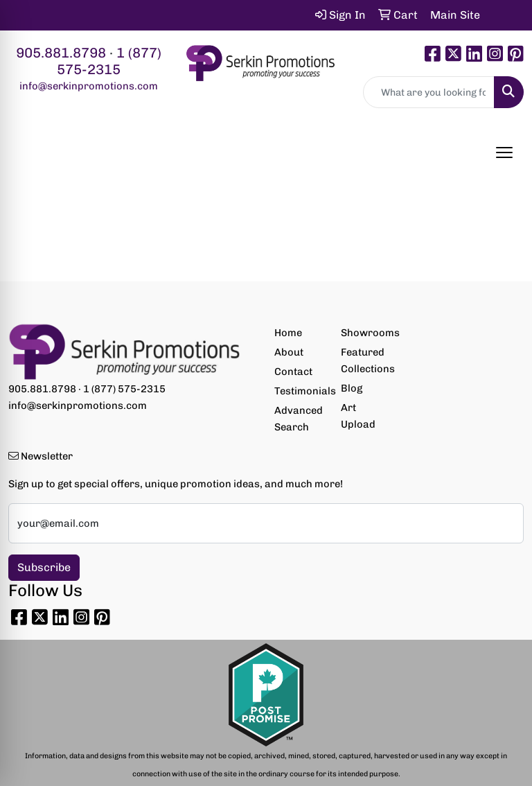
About (289, 352)
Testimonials (299, 391)
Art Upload (358, 416)
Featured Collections (366, 360)
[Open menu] (504, 152)
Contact (293, 372)
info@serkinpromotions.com (89, 86)
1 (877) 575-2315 (109, 61)
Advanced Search (299, 419)
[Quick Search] (429, 92)
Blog (352, 388)
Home (288, 333)
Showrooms (366, 333)
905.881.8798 (61, 53)
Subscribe (44, 567)
